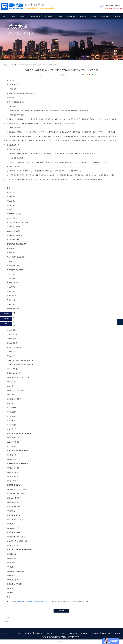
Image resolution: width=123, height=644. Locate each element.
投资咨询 (24, 17)
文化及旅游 (13, 65)
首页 (5, 65)
